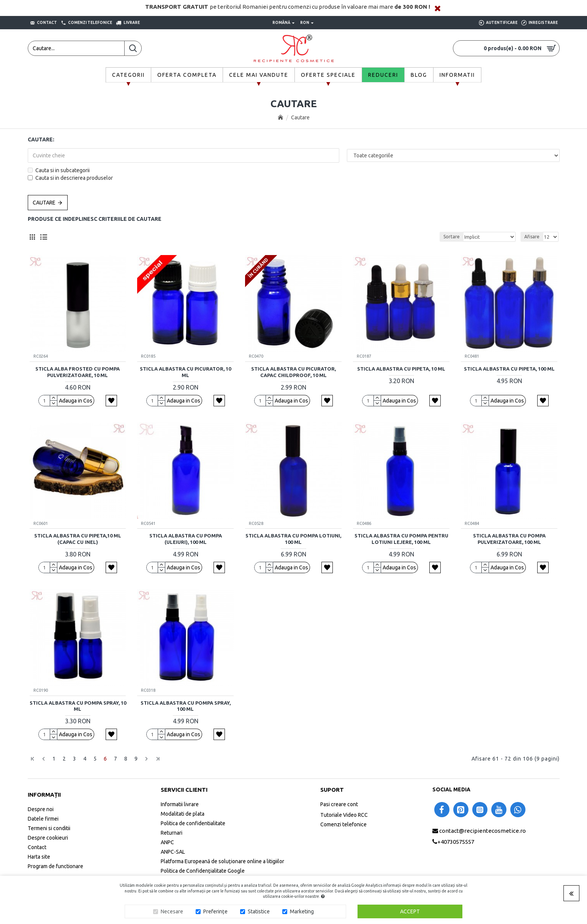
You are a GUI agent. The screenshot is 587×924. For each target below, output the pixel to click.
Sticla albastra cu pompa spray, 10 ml (78, 706)
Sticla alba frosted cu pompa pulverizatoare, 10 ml (78, 372)
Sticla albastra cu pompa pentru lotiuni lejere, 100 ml (401, 539)
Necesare (172, 911)
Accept (410, 911)
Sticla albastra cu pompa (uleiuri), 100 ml (186, 539)
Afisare (532, 237)
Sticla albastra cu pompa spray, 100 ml (186, 706)
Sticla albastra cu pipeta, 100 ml (509, 369)
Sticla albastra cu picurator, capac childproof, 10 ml (293, 372)
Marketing (302, 911)
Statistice (259, 911)
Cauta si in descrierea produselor (70, 178)
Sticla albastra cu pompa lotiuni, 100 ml (293, 539)
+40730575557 (456, 842)
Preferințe (215, 911)
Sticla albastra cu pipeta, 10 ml (401, 369)
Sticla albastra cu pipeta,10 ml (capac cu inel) (78, 539)
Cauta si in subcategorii (59, 170)
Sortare (452, 237)
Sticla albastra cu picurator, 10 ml (185, 372)
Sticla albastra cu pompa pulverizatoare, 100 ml (509, 539)
